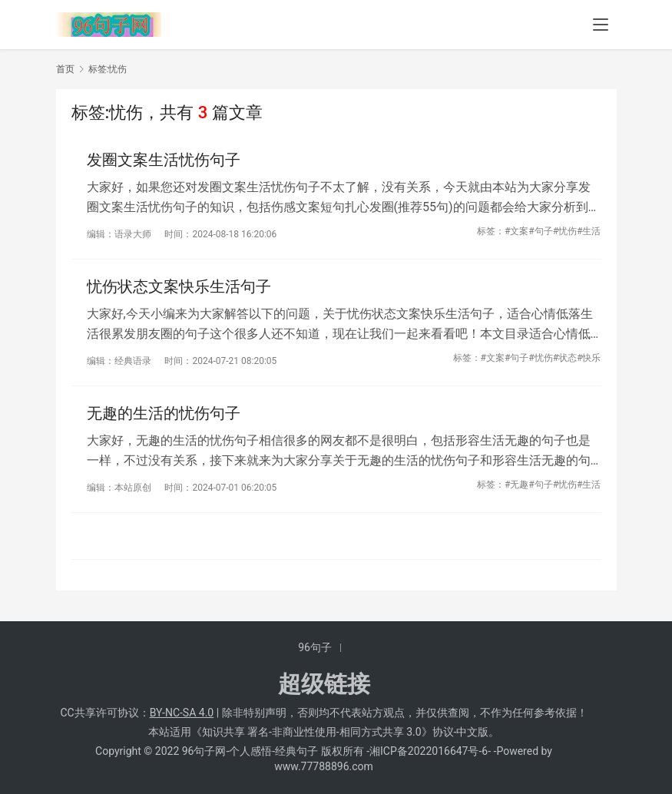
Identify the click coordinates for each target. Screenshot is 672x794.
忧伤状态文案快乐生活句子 (179, 286)
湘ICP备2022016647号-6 (429, 751)
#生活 (589, 231)
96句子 (315, 647)
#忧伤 (565, 231)
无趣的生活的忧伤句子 (164, 413)
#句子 (540, 231)
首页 (65, 69)
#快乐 (589, 358)
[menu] (601, 25)
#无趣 (516, 485)
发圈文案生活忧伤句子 (164, 160)
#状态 (565, 358)
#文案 (516, 231)
